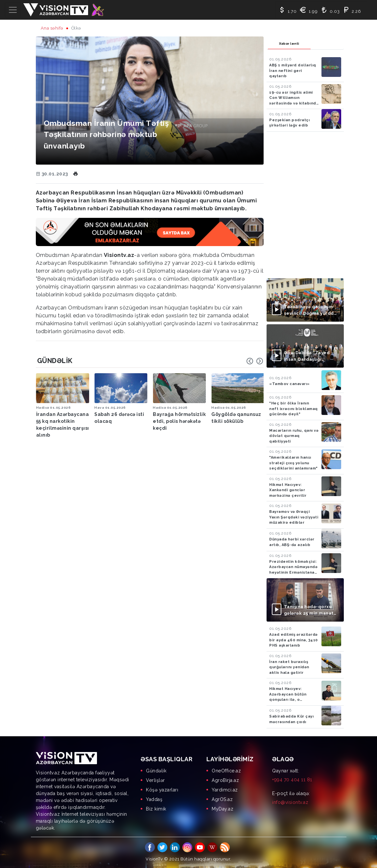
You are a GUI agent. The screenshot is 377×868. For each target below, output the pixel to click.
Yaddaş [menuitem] (154, 799)
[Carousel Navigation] (255, 361)
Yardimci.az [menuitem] (225, 790)
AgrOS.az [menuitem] (222, 799)
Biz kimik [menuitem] (156, 809)
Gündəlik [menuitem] (156, 771)
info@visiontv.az (290, 802)
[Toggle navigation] (13, 10)
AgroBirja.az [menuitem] (225, 780)
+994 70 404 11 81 (292, 780)
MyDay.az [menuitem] (223, 809)
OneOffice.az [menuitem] (226, 771)
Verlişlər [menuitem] (155, 780)
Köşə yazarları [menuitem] (162, 790)
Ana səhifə (52, 28)
